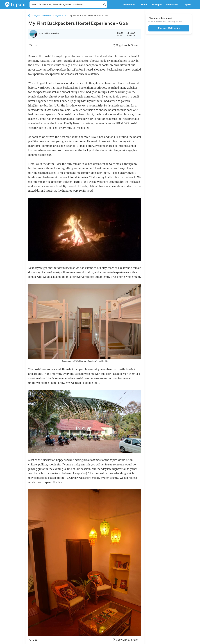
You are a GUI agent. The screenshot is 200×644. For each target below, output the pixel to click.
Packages (157, 5)
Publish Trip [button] (173, 5)
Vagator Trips (60, 15)
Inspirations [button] (130, 5)
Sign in (188, 5)
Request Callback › (169, 28)
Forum (144, 5)
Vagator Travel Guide (43, 15)
